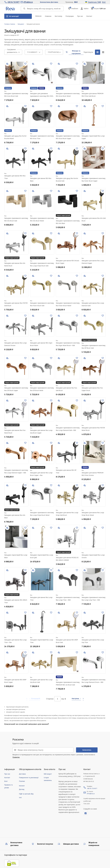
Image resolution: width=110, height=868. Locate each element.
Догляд (22, 789)
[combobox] (13, 52)
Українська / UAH (93, 2)
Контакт (89, 16)
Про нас (80, 16)
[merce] (30, 862)
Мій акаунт (48, 774)
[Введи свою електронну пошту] (44, 750)
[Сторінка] (57, 699)
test (20, 798)
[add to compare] (7, 64)
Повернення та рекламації (29, 778)
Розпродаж (70, 16)
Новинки (48, 16)
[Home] (10, 9)
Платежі (22, 781)
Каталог (22, 786)
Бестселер (58, 16)
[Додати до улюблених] (25, 64)
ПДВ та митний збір (26, 794)
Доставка (22, 774)
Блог (104, 2)
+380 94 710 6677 (13, 2)
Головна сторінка (10, 24)
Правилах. (16, 757)
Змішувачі (21, 24)
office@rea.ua (28, 2)
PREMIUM (38, 16)
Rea (5, 91)
